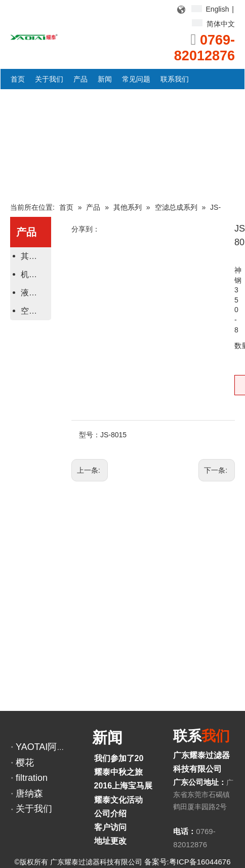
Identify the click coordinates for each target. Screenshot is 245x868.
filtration (32, 778)
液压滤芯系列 (35, 293)
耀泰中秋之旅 (118, 772)
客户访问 (110, 827)
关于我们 (34, 809)
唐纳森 (29, 794)
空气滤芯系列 (35, 311)
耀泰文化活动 (118, 800)
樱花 (25, 763)
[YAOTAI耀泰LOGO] (34, 36)
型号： (90, 435)
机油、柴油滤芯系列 (35, 274)
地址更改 (110, 841)
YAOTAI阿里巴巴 (50, 747)
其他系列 (35, 256)
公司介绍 (110, 814)
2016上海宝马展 (124, 786)
